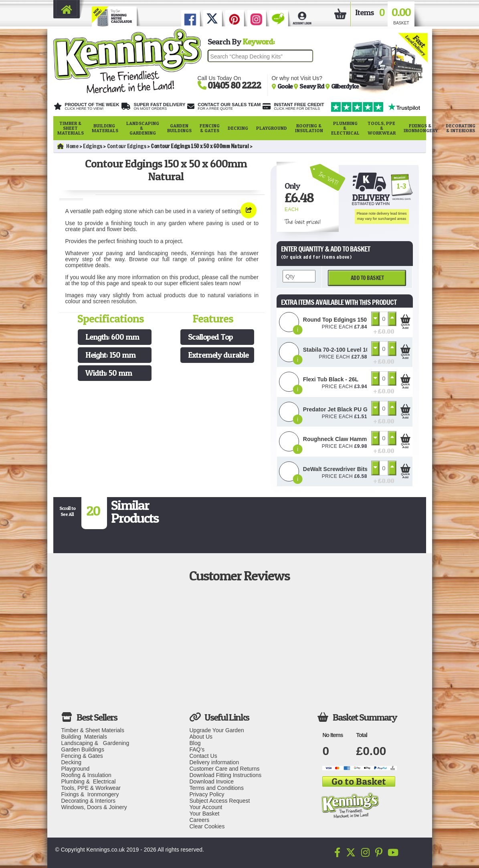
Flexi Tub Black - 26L (331, 379)
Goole (286, 86)
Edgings (93, 146)
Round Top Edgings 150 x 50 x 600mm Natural (364, 320)
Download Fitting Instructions (225, 775)
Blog (195, 743)
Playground (272, 128)
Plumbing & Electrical (345, 128)
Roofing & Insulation (309, 128)
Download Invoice (211, 781)
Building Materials (105, 128)
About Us (201, 737)
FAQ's (197, 749)
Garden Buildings (179, 128)
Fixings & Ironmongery (421, 128)
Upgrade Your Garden (216, 730)
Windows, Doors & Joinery (94, 807)
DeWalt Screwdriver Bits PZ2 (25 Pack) (354, 469)
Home (68, 146)
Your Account (206, 807)
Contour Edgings (127, 146)
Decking (238, 128)
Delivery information (214, 762)
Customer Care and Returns (224, 769)
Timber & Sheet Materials (71, 128)
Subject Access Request (219, 801)
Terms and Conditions (216, 788)
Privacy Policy (207, 794)
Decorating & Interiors (88, 801)
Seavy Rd (312, 86)
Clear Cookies (207, 826)
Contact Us (203, 756)
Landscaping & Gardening (143, 128)
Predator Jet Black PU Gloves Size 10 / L (357, 409)
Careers (199, 820)
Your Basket (204, 814)
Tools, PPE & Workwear (382, 128)
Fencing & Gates (210, 128)
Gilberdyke (345, 86)
